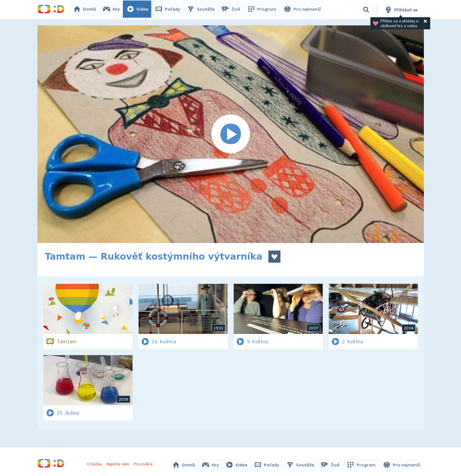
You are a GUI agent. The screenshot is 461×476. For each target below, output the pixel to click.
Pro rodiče (144, 463)
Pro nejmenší (303, 10)
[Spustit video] (231, 134)
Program (263, 10)
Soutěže (202, 10)
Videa (139, 10)
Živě (232, 10)
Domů (86, 10)
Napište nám (119, 463)
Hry (113, 10)
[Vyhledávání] (366, 10)
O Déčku (95, 463)
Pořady (169, 10)
